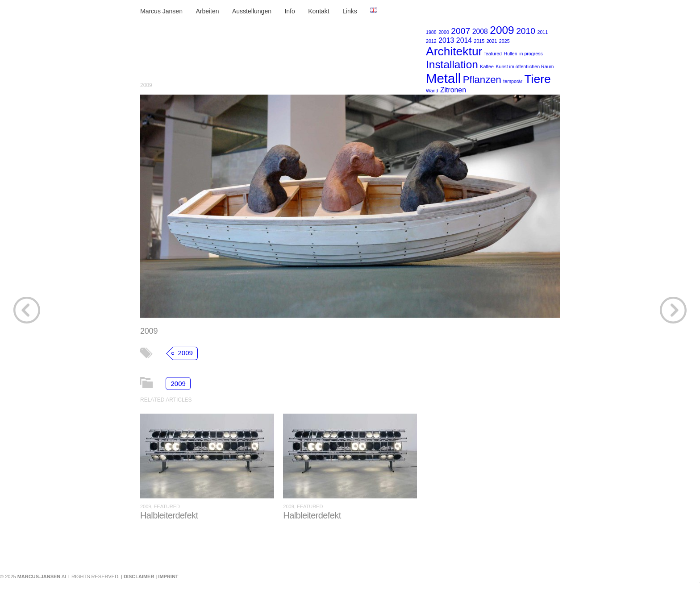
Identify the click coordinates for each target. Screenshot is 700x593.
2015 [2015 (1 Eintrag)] (479, 41)
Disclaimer (139, 576)
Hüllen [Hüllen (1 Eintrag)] (510, 54)
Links (350, 11)
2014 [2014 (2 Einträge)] (464, 40)
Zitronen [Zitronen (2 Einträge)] (453, 90)
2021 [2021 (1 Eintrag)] (492, 41)
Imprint (168, 576)
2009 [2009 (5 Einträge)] (502, 30)
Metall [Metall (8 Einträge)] (443, 78)
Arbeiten (207, 11)
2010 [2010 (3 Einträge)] (526, 31)
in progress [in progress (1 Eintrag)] (531, 54)
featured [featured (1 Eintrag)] (493, 54)
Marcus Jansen (161, 11)
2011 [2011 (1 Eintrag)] (542, 32)
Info (290, 11)
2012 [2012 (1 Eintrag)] (431, 41)
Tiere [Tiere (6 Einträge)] (537, 79)
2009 (146, 85)
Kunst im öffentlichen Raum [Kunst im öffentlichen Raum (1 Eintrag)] (525, 66)
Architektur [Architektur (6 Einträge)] (454, 51)
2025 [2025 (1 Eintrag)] (504, 41)
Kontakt (319, 11)
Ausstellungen (252, 11)
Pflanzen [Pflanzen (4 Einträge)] (482, 80)
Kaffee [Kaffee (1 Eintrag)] (487, 66)
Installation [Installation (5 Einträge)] (452, 64)
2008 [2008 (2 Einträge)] (480, 31)
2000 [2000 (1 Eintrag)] (444, 32)
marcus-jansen (39, 576)
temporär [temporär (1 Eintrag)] (513, 81)
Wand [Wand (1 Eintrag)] (432, 91)
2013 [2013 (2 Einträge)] (446, 40)
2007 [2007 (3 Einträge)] (460, 31)
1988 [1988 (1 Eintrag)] (431, 32)
